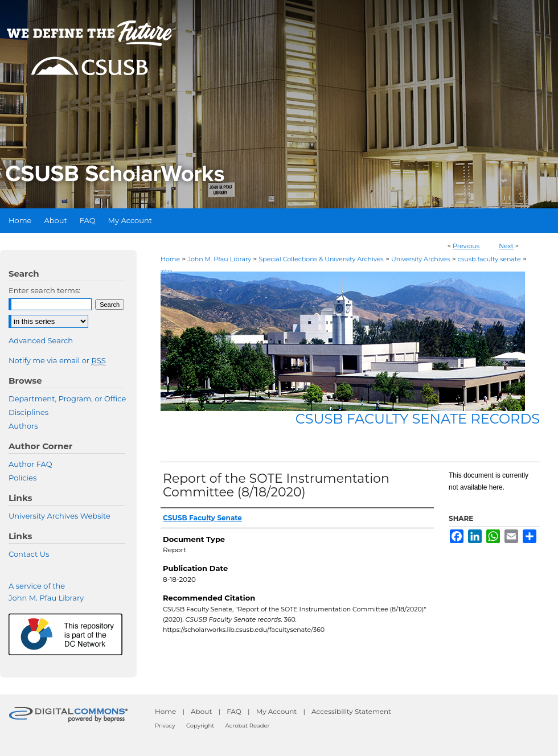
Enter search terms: (44, 290)
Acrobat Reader (248, 726)
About (201, 711)
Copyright (200, 726)
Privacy (165, 726)
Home (170, 259)
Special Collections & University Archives (321, 259)
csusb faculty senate (489, 259)
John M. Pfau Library (219, 259)
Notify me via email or (57, 360)
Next (506, 246)
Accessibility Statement (351, 711)
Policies (22, 478)
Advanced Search (41, 340)
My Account (277, 711)
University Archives (421, 259)
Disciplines (28, 412)
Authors (23, 426)
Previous (466, 246)
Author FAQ (30, 464)
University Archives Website (60, 516)
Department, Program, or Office (67, 398)
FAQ (234, 711)
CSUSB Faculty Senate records (418, 419)
